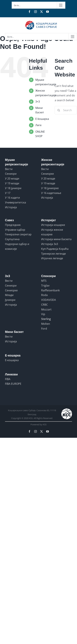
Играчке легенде (52, 258)
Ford (44, 329)
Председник (13, 225)
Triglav (45, 286)
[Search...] (66, 110)
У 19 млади (12, 183)
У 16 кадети (12, 198)
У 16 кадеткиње (51, 193)
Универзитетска (15, 202)
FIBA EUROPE (13, 384)
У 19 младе (48, 183)
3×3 (38, 102)
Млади (9, 295)
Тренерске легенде (53, 254)
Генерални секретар (18, 234)
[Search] (59, 110)
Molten (46, 324)
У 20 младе (48, 178)
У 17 (8, 193)
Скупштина (12, 239)
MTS (44, 281)
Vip (43, 314)
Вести (9, 169)
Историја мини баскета (56, 239)
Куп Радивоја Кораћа (55, 249)
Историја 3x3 (50, 244)
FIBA (8, 379)
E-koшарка (42, 119)
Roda (44, 295)
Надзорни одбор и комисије (17, 246)
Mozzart (46, 309)
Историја (11, 207)
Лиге (38, 125)
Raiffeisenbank (50, 290)
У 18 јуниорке (50, 188)
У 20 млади (12, 178)
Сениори (11, 174)
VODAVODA (48, 300)
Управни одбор (15, 230)
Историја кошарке (53, 225)
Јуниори (10, 300)
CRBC (44, 305)
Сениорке (47, 174)
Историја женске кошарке (52, 232)
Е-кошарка (12, 360)
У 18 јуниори (13, 188)
